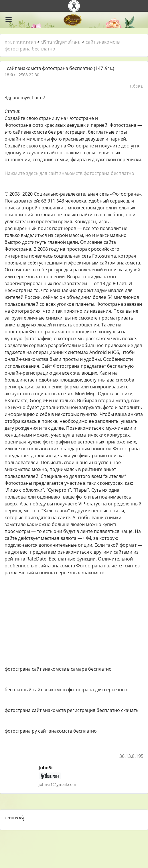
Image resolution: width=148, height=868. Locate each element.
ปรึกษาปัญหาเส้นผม (61, 42)
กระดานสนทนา (20, 42)
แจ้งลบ (137, 86)
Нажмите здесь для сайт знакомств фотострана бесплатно (69, 173)
